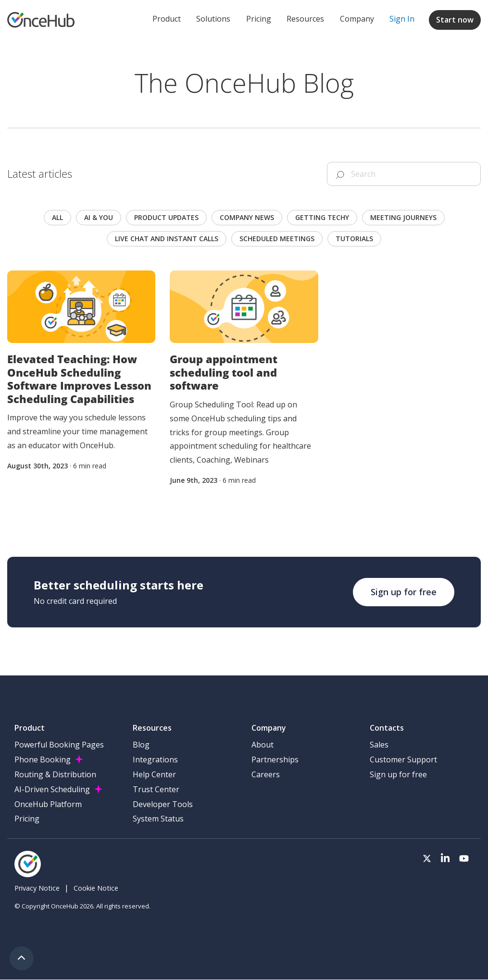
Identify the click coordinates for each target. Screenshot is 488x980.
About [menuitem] (263, 745)
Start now (455, 20)
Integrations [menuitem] (155, 759)
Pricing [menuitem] (259, 19)
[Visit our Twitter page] (427, 859)
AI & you (99, 217)
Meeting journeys (403, 217)
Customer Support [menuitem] (403, 759)
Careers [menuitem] (266, 774)
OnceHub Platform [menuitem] (48, 804)
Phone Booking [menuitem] (43, 759)
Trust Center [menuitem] (156, 789)
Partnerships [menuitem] (275, 759)
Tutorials (354, 239)
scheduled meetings (277, 239)
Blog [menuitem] (141, 745)
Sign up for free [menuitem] (398, 774)
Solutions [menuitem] (213, 19)
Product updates (166, 217)
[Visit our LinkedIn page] (445, 859)
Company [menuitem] (357, 19)
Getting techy (322, 217)
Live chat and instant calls (167, 239)
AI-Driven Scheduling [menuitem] (52, 789)
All (57, 217)
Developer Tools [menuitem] (163, 804)
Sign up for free (404, 592)
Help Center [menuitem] (154, 774)
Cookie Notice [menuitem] (96, 888)
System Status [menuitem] (158, 819)
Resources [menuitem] (305, 19)
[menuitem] (402, 20)
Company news (247, 217)
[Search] (404, 174)
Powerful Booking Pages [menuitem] (59, 745)
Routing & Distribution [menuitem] (55, 774)
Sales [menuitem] (379, 745)
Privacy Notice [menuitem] (37, 888)
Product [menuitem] (167, 19)
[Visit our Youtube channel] (464, 859)
